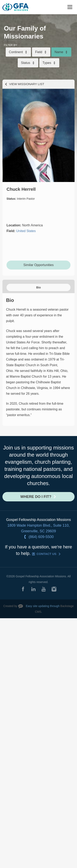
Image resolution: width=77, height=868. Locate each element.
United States (26, 231)
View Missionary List (27, 84)
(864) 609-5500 (41, 537)
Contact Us (47, 554)
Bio (39, 287)
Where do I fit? (36, 497)
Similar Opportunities (39, 265)
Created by (10, 606)
